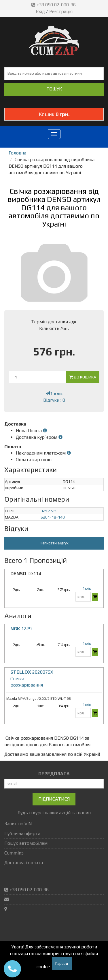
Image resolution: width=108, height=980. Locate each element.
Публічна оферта (22, 833)
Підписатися (54, 799)
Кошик (54, 114)
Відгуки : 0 (54, 400)
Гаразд (62, 963)
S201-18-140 (53, 517)
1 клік (54, 394)
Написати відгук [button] (54, 543)
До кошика (83, 377)
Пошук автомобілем (26, 843)
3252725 (49, 511)
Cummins (14, 853)
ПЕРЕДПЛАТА (54, 774)
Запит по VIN (18, 824)
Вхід (40, 11)
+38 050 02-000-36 (54, 5)
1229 (21, 629)
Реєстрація (61, 11)
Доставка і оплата (24, 863)
